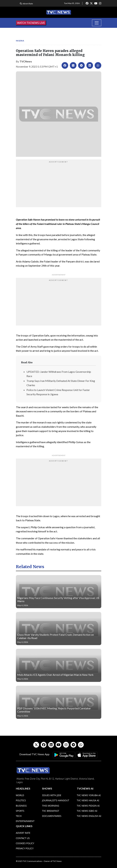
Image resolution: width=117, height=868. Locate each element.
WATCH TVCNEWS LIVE (31, 23)
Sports (20, 811)
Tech (19, 816)
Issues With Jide (52, 795)
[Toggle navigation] (97, 23)
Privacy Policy (25, 848)
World (20, 795)
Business (21, 806)
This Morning (51, 806)
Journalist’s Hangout (56, 800)
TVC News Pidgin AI (88, 806)
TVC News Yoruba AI (89, 795)
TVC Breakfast (51, 811)
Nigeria (20, 41)
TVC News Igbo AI (87, 811)
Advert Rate (28, 4)
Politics (21, 800)
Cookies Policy (25, 843)
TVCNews (26, 61)
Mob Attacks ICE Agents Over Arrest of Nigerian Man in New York (55, 675)
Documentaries (52, 816)
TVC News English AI (89, 816)
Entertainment (25, 821)
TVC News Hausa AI (88, 800)
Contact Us (23, 838)
